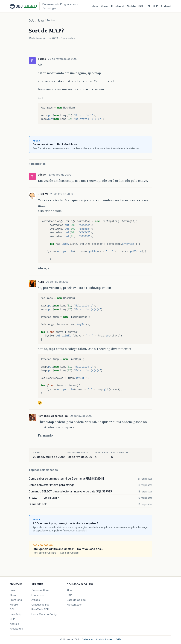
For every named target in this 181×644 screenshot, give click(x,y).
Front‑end (118, 6)
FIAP (69, 595)
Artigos (36, 600)
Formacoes (38, 595)
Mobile (131, 6)
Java (95, 6)
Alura (70, 590)
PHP (155, 6)
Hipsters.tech (74, 605)
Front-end (16, 600)
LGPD (118, 639)
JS (148, 6)
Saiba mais (88, 639)
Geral (105, 6)
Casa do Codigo (76, 600)
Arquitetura (16, 629)
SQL (141, 6)
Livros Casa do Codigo (45, 614)
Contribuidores (104, 639)
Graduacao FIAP (41, 605)
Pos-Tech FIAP (40, 609)
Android (166, 6)
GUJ (31, 21)
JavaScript (16, 614)
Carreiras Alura (40, 590)
